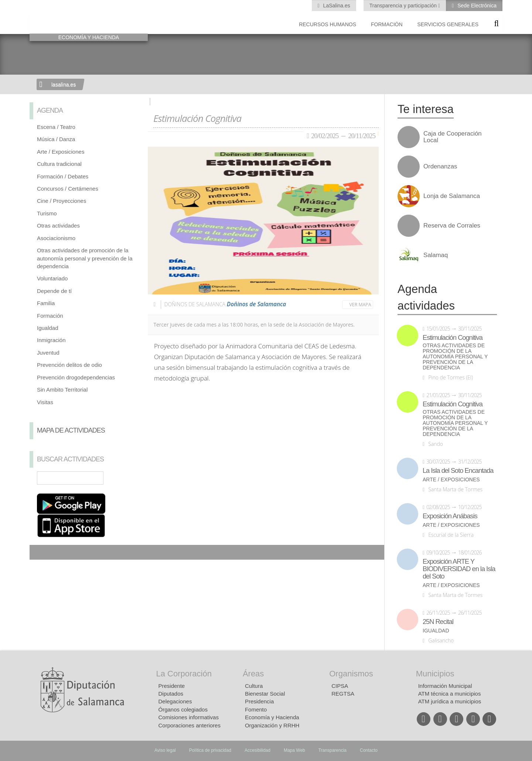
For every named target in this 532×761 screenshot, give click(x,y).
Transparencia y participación (404, 6)
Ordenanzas (440, 167)
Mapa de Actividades (71, 430)
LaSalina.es (336, 6)
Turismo (47, 213)
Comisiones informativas (189, 717)
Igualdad (48, 328)
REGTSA (343, 694)
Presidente (172, 686)
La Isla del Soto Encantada (458, 471)
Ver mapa (360, 305)
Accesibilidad (258, 750)
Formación (387, 24)
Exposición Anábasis (450, 516)
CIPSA (340, 686)
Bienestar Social (265, 694)
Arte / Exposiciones (61, 152)
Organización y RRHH (272, 725)
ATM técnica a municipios (450, 694)
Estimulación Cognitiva (453, 338)
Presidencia (259, 701)
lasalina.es (64, 85)
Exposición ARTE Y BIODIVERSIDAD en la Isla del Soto (459, 569)
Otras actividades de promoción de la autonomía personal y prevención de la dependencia (85, 258)
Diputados (171, 694)
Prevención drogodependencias (76, 377)
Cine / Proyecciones (62, 201)
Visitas (45, 402)
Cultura (254, 686)
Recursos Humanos (328, 24)
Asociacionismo (56, 238)
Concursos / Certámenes (68, 189)
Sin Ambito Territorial (62, 390)
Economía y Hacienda (272, 717)
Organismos (351, 674)
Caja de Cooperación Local (453, 137)
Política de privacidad (210, 750)
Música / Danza (56, 139)
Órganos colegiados (183, 709)
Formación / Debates (63, 176)
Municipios (435, 674)
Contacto (369, 750)
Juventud (48, 353)
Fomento (256, 709)
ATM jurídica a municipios (450, 701)
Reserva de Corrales (452, 226)
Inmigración (51, 340)
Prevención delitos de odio (69, 365)
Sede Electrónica (476, 6)
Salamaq (436, 255)
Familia (46, 303)
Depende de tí (54, 291)
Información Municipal (445, 686)
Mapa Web (294, 750)
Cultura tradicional (59, 164)
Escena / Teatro (56, 127)
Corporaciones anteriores (190, 725)
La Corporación (184, 674)
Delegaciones (175, 701)
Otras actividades (58, 226)
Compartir (39, 552)
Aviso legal (165, 750)
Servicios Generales (448, 24)
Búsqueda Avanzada (132, 478)
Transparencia (332, 750)
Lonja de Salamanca (452, 196)
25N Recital (438, 622)
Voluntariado (52, 278)
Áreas (253, 674)
